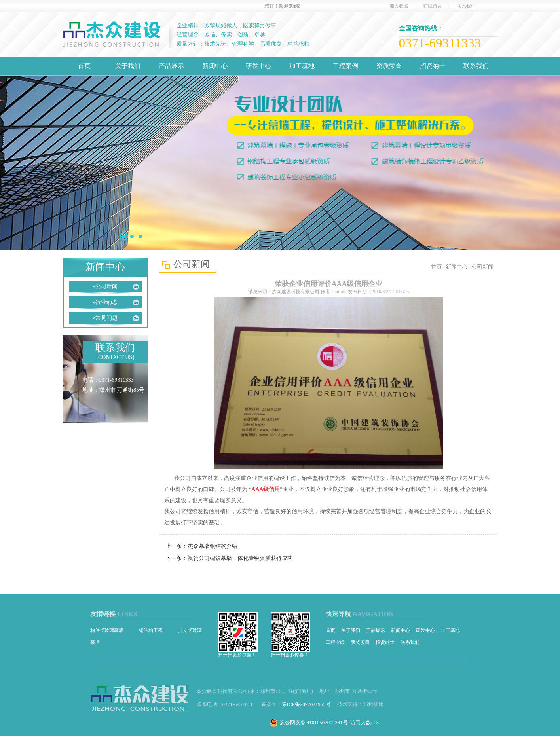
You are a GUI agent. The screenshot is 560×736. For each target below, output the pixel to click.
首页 (84, 66)
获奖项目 (360, 642)
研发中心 (258, 66)
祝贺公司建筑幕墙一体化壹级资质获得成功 (240, 558)
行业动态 (105, 302)
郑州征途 (373, 704)
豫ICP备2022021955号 (306, 704)
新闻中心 (215, 66)
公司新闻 (105, 286)
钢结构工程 (151, 630)
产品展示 (171, 66)
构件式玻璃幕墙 (107, 630)
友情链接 (103, 614)
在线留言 (433, 6)
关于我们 (128, 66)
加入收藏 (399, 6)
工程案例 (345, 66)
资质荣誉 (389, 66)
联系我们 (466, 6)
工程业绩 (335, 642)
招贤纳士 (433, 66)
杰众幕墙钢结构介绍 (213, 546)
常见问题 (105, 318)
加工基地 (302, 66)
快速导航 (338, 614)
